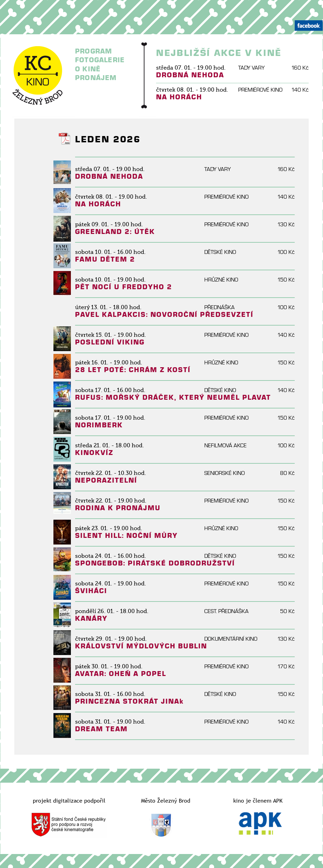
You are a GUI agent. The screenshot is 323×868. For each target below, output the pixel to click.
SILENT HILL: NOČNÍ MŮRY (126, 536)
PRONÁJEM (96, 78)
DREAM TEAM (101, 729)
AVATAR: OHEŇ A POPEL (121, 674)
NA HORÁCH (179, 97)
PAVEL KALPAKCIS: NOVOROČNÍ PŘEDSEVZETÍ (164, 315)
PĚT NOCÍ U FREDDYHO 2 (124, 287)
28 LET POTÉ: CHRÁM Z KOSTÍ (133, 370)
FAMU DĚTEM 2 (105, 259)
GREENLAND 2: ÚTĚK (115, 232)
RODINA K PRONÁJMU (118, 508)
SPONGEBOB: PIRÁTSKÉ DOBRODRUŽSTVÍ (155, 563)
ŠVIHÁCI (91, 591)
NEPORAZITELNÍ (106, 480)
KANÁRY (91, 618)
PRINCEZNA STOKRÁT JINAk (130, 701)
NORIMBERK (99, 425)
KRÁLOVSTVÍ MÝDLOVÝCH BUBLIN (141, 646)
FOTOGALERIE (100, 60)
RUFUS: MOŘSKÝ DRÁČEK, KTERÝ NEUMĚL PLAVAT (173, 397)
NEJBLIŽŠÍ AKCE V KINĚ (219, 53)
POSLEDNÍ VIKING (110, 342)
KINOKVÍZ (94, 453)
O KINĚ (88, 69)
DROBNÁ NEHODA (190, 75)
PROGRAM (94, 51)
